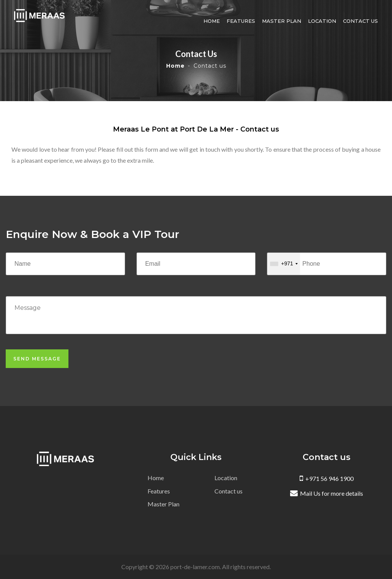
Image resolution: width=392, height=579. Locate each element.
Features (244, 21)
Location (325, 21)
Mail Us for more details (327, 493)
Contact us (363, 21)
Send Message (37, 359)
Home (214, 21)
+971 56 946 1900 (327, 478)
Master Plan (284, 21)
